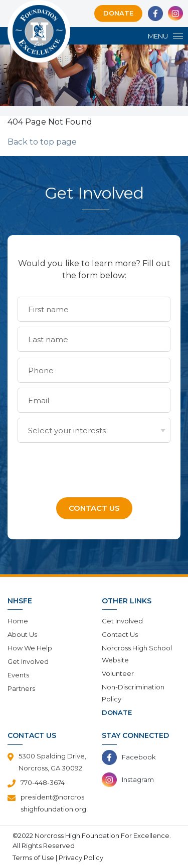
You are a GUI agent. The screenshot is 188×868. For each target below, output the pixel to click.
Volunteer (118, 673)
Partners (21, 688)
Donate (118, 13)
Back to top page (42, 142)
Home (18, 621)
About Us (22, 634)
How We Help (30, 648)
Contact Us (120, 634)
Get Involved (28, 661)
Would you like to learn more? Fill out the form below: (94, 269)
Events (18, 675)
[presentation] (94, 467)
